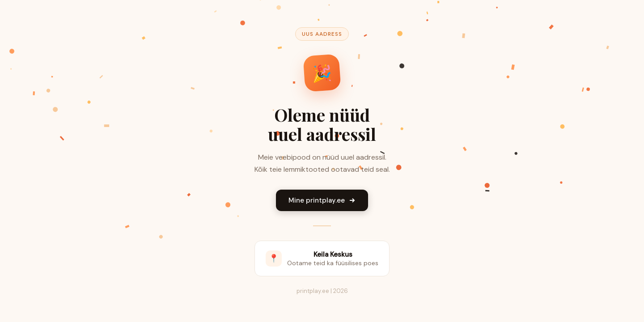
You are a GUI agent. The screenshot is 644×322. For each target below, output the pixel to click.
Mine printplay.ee (322, 200)
